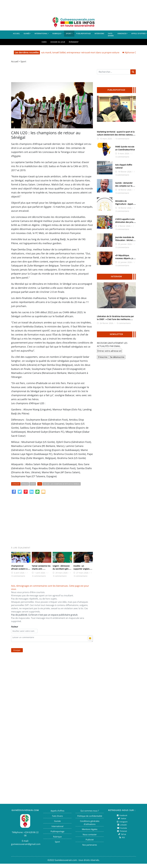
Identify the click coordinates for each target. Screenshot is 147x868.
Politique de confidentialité (90, 816)
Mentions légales (90, 829)
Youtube (122, 828)
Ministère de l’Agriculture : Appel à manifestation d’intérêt (125, 204)
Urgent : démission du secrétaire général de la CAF (62, 569)
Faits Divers (111, 35)
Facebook (122, 815)
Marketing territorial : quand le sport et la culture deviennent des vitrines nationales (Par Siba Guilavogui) (116, 135)
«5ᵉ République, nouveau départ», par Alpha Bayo (125, 258)
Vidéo (44, 42)
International (41, 33)
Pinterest (122, 831)
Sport (69, 33)
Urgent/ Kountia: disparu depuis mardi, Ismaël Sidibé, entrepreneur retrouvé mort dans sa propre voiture (69, 52)
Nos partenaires (90, 845)
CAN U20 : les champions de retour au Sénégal (62, 484)
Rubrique (57, 33)
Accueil (16, 33)
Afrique (25, 484)
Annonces (122, 33)
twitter (122, 818)
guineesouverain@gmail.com (26, 844)
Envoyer (17, 650)
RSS (122, 837)
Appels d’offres (57, 811)
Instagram (122, 822)
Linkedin (122, 825)
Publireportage (84, 33)
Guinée (27, 33)
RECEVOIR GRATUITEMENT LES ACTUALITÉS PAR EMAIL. (112, 345)
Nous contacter (90, 834)
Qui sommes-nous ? (90, 811)
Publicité (90, 840)
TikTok (122, 834)
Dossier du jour (58, 42)
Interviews (99, 33)
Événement (74, 42)
